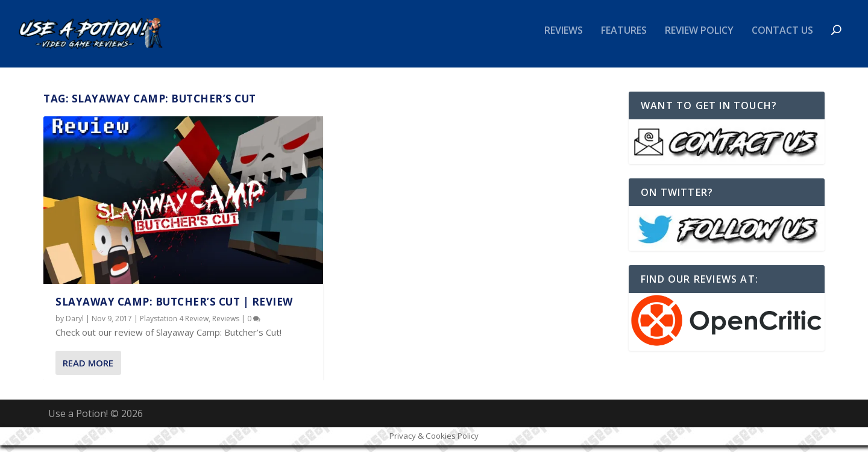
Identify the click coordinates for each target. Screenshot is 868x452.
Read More (88, 369)
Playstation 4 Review (174, 326)
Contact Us (782, 38)
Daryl (75, 326)
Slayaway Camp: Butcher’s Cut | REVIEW (174, 309)
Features (624, 38)
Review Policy (699, 38)
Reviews (564, 38)
